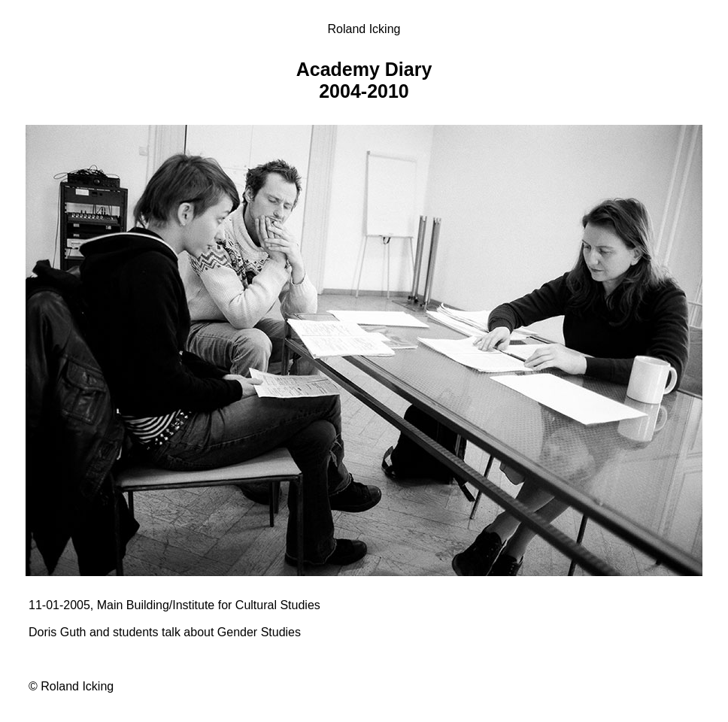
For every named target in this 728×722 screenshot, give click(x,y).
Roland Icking (364, 29)
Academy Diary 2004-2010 (364, 80)
